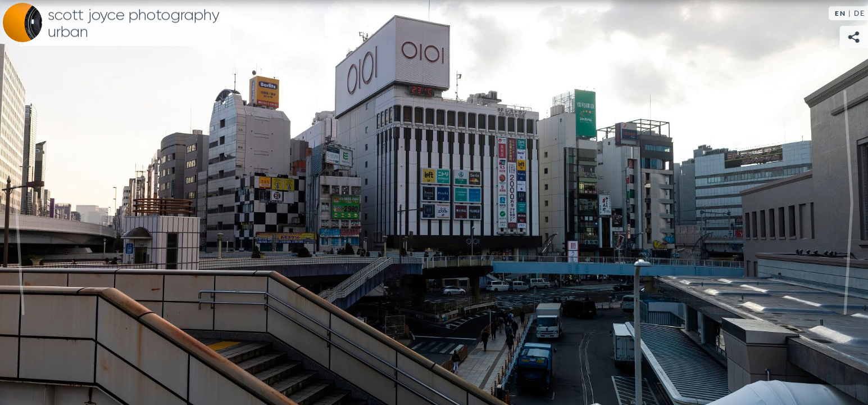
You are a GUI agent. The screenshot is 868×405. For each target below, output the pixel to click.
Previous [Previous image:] (20, 202)
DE (860, 13)
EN (840, 13)
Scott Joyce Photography (134, 24)
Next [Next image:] (848, 202)
